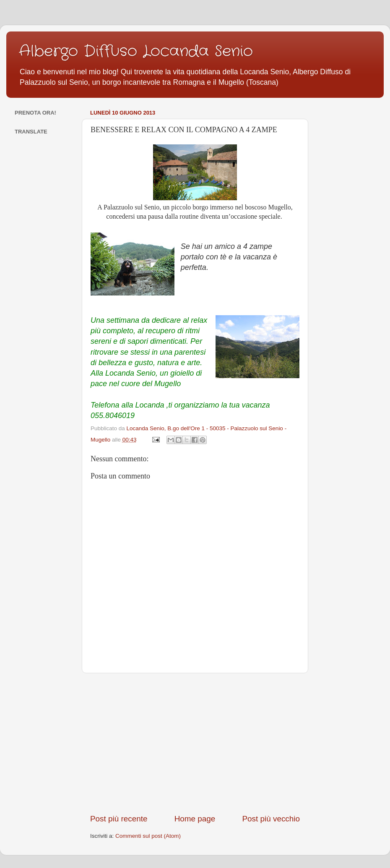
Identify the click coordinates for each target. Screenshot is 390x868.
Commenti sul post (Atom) (148, 836)
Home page (195, 819)
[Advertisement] (195, 743)
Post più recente (119, 819)
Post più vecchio (271, 819)
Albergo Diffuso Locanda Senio (136, 51)
